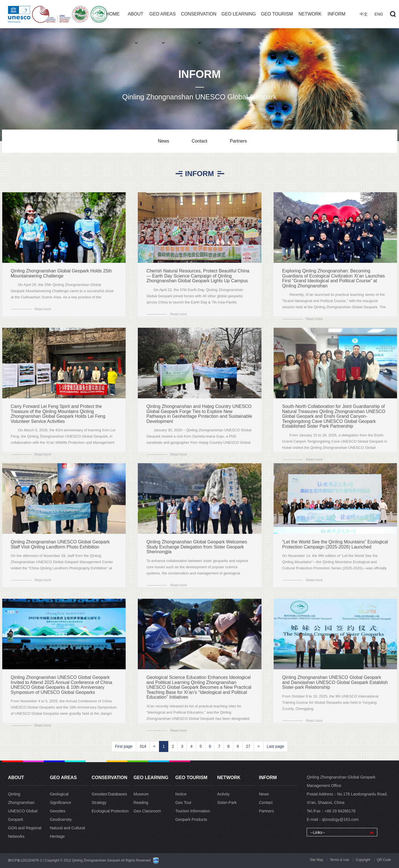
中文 (364, 14)
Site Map (316, 860)
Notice (181, 794)
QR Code (384, 860)
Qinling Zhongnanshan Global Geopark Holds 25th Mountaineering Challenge (61, 278)
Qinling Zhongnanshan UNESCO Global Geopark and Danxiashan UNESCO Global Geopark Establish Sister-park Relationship (335, 687)
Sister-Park (227, 803)
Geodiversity (61, 819)
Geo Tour (183, 803)
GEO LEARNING (239, 20)
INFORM (336, 20)
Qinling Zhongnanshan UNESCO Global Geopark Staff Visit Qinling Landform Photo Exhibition (60, 549)
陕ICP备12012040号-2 (25, 860)
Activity (223, 794)
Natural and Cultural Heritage (67, 832)
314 (143, 746)
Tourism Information (193, 811)
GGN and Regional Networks (25, 832)
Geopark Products (191, 819)
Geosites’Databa (109, 794)
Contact (199, 141)
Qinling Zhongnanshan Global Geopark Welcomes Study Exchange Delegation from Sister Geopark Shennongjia (197, 552)
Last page (276, 746)
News (163, 141)
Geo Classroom (147, 811)
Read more (43, 314)
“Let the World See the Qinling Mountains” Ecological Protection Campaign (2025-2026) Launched (335, 549)
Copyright (363, 860)
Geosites (57, 811)
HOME (113, 14)
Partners (238, 141)
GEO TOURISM (277, 20)
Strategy (99, 803)
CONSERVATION (199, 20)
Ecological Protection (110, 811)
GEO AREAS (163, 20)
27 (248, 746)
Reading (141, 803)
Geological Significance (60, 798)
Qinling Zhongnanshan (21, 798)
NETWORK (310, 20)
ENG (379, 14)
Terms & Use (340, 860)
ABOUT (135, 20)
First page (124, 746)
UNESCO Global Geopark (23, 815)
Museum (141, 794)
